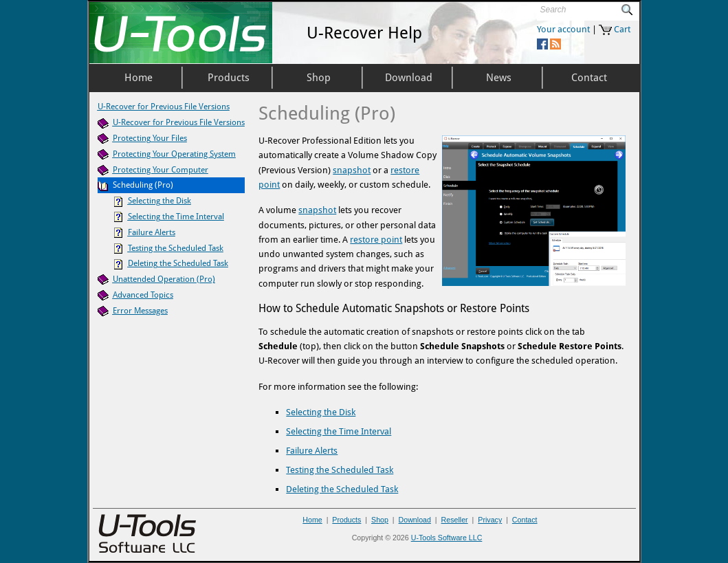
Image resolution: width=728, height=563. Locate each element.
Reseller (455, 520)
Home (312, 520)
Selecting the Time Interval (339, 431)
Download (415, 520)
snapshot (352, 170)
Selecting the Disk (321, 412)
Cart (622, 29)
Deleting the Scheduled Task (342, 489)
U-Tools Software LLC (447, 538)
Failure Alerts (312, 451)
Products (346, 520)
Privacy (490, 520)
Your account (563, 29)
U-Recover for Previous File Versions (164, 107)
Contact (525, 520)
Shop (380, 520)
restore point (376, 240)
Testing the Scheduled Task (340, 470)
